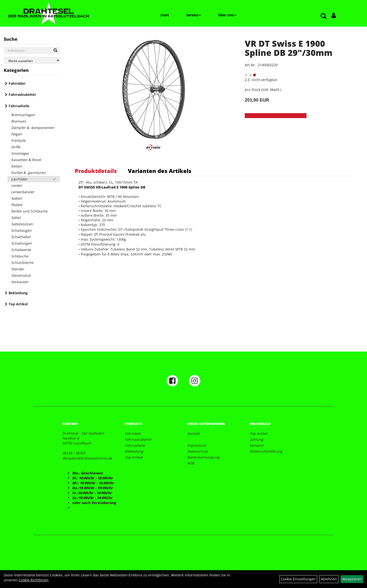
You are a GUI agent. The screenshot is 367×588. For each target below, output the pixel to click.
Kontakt (194, 433)
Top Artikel (18, 304)
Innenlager (20, 153)
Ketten (17, 166)
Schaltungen (21, 243)
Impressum (197, 445)
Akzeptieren (352, 579)
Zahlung (256, 439)
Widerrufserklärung (266, 451)
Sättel (16, 218)
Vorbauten (20, 282)
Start (165, 15)
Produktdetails (96, 171)
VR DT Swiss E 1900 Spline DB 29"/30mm (289, 48)
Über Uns (227, 15)
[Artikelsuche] (324, 16)
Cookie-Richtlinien (33, 580)
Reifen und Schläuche (29, 211)
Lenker (17, 185)
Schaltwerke (21, 250)
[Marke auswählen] (32, 60)
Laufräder (19, 179)
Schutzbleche (22, 262)
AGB (191, 463)
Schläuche (20, 256)
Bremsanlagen (23, 115)
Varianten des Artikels (160, 171)
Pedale (17, 205)
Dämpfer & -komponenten (33, 128)
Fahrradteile (19, 106)
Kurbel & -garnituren (28, 173)
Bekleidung (18, 293)
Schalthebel (21, 237)
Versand (256, 445)
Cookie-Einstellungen (298, 579)
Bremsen (19, 121)
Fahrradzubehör (22, 94)
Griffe (16, 147)
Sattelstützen (22, 224)
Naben (17, 198)
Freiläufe (18, 140)
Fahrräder (17, 83)
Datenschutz (198, 451)
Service (194, 15)
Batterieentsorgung (203, 457)
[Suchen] (55, 50)
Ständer (18, 269)
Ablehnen (329, 579)
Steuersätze (21, 275)
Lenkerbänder (23, 192)
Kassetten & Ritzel (26, 160)
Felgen (17, 134)
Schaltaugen (21, 230)
